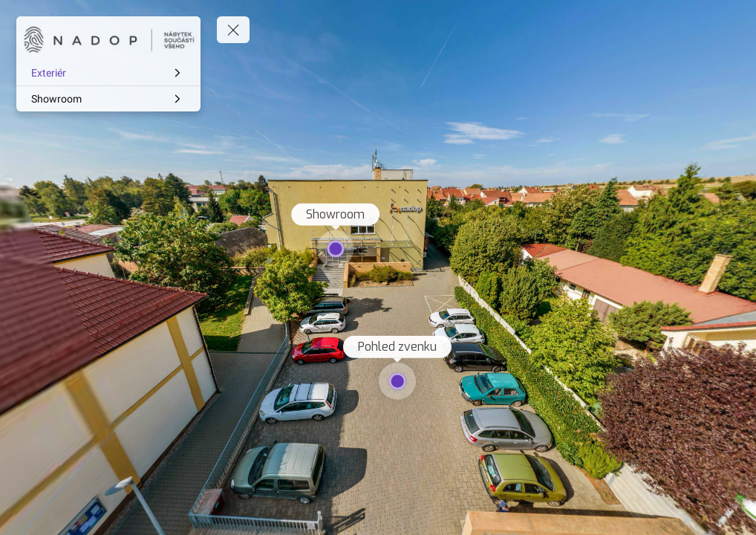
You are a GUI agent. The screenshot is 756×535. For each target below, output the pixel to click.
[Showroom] (108, 99)
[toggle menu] (233, 30)
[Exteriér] (108, 73)
